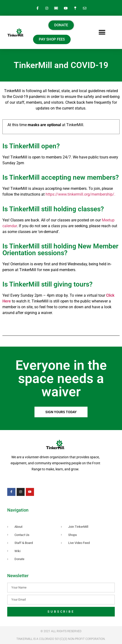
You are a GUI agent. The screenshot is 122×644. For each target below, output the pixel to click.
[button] (102, 32)
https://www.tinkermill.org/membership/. (80, 194)
